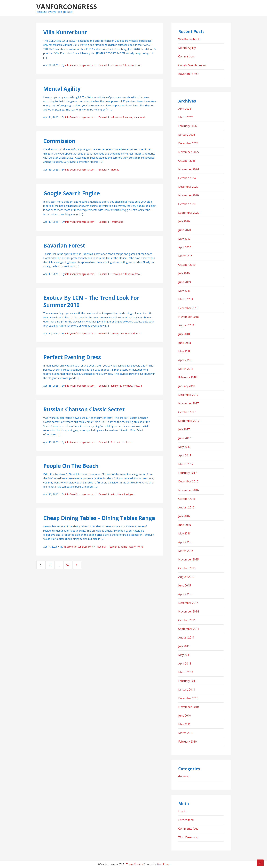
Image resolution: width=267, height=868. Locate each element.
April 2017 (185, 455)
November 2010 (189, 707)
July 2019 (184, 273)
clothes (115, 170)
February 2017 (187, 473)
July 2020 (184, 221)
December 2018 (188, 308)
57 (69, 565)
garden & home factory (123, 547)
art (113, 494)
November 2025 (189, 152)
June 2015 (185, 585)
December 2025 (188, 143)
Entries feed (186, 820)
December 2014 (188, 603)
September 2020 (189, 213)
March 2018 (186, 369)
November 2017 (189, 403)
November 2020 (189, 195)
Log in (182, 811)
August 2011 (186, 637)
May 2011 (184, 655)
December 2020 (188, 187)
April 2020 (185, 247)
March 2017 (186, 464)
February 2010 (187, 742)
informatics (117, 222)
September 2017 (189, 421)
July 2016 (184, 516)
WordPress (163, 864)
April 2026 (185, 109)
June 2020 (185, 230)
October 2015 (187, 568)
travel (138, 65)
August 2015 (186, 577)
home (140, 547)
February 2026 (187, 126)
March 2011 (186, 672)
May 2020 (184, 239)
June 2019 (185, 282)
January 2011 (187, 690)
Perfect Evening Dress (72, 357)
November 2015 (189, 559)
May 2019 (184, 291)
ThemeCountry (134, 864)
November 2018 (189, 317)
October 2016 (187, 499)
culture (128, 442)
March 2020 (186, 256)
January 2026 (187, 135)
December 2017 (188, 395)
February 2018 (187, 377)
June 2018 (185, 343)
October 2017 (187, 412)
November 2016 (189, 490)
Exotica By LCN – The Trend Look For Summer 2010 (91, 301)
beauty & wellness (130, 333)
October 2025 (187, 161)
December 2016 (188, 481)
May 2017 (184, 447)
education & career (122, 117)
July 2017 (184, 429)
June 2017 (185, 438)
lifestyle (138, 386)
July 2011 (184, 646)
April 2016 (185, 542)
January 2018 (187, 386)
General (103, 65)
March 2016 (186, 551)
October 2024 (187, 178)
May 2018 (184, 351)
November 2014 (189, 611)
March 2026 (186, 117)
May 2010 (184, 724)
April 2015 (185, 594)
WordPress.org (188, 837)
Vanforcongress (67, 6)
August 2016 (186, 507)
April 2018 (185, 360)
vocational (139, 117)
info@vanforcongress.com (80, 65)
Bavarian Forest (64, 245)
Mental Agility (62, 89)
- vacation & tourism (122, 65)
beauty (115, 333)
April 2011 (185, 663)
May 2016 (184, 533)
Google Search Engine (72, 193)
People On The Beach (71, 466)
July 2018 (184, 334)
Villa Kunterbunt (65, 32)
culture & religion (125, 494)
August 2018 (186, 325)
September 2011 (189, 629)
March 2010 (186, 733)
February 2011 (187, 681)
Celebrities (117, 442)
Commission (59, 141)
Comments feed (188, 829)
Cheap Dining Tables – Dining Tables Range (99, 518)
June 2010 (185, 716)
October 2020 (187, 204)
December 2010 (188, 698)
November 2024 (189, 169)
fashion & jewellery (122, 386)
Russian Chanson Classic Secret (84, 409)
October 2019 (187, 265)
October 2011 (187, 620)
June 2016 (185, 525)
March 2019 (186, 299)
